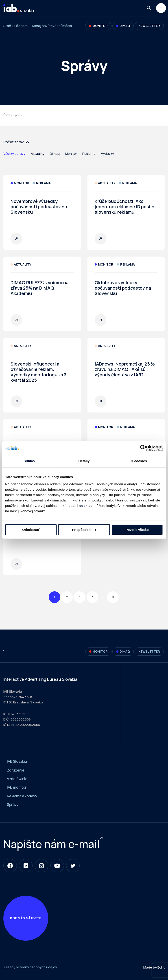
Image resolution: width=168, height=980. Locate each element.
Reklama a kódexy (22, 796)
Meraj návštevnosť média (52, 26)
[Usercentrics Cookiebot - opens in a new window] (143, 448)
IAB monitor (17, 787)
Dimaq (55, 154)
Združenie (16, 770)
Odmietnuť (31, 530)
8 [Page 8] (113, 597)
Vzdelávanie (17, 779)
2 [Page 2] (67, 597)
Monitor (98, 26)
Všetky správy (14, 154)
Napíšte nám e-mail (51, 844)
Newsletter (149, 26)
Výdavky (107, 154)
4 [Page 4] (93, 597)
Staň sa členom (15, 26)
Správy (13, 805)
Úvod (7, 115)
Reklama (89, 154)
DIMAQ (123, 26)
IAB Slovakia (17, 761)
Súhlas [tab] (29, 461)
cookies (86, 506)
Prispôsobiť (84, 530)
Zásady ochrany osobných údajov (30, 967)
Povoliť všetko (137, 530)
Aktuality (38, 154)
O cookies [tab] (139, 461)
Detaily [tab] (84, 461)
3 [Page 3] (80, 597)
